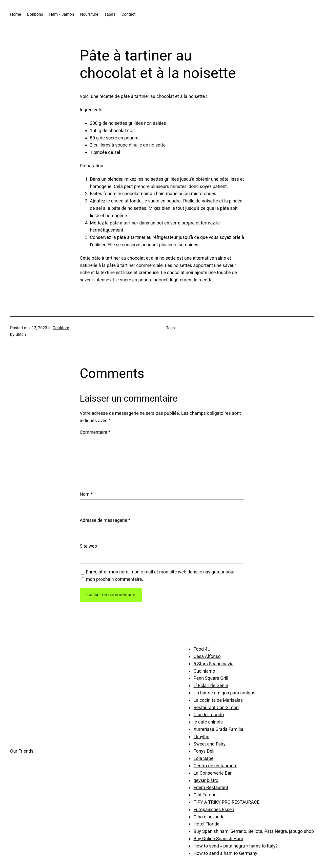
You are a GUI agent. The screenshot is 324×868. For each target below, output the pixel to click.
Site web (88, 546)
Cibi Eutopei (205, 795)
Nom (86, 494)
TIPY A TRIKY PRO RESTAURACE (226, 802)
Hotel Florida (206, 824)
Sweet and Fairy (209, 744)
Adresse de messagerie (105, 520)
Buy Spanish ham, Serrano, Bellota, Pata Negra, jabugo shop (254, 831)
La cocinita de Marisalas (218, 700)
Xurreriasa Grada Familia (218, 729)
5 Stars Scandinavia (213, 664)
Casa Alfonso (207, 656)
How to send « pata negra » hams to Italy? (235, 846)
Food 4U (202, 649)
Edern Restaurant (211, 787)
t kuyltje (201, 737)
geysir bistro (206, 780)
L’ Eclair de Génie (211, 685)
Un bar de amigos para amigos (224, 693)
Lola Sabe (203, 758)
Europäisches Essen (214, 809)
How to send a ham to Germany (225, 853)
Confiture (61, 328)
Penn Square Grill (211, 678)
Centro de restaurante (215, 766)
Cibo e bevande (209, 817)
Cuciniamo (204, 671)
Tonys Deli (204, 751)
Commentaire (95, 432)
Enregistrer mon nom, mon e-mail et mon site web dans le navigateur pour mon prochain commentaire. (160, 575)
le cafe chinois (208, 722)
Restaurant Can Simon (216, 707)
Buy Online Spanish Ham (218, 839)
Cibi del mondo (209, 715)
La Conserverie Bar (212, 773)
